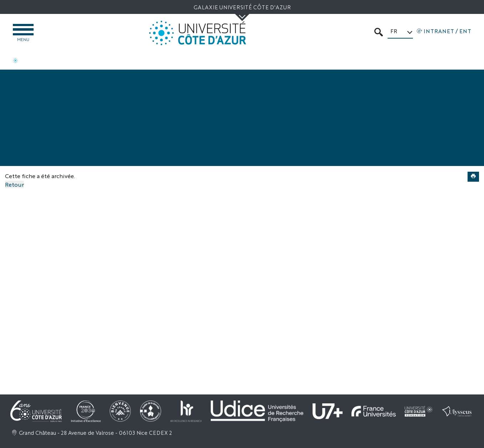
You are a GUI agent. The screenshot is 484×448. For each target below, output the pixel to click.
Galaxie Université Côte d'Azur (242, 7)
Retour (14, 184)
